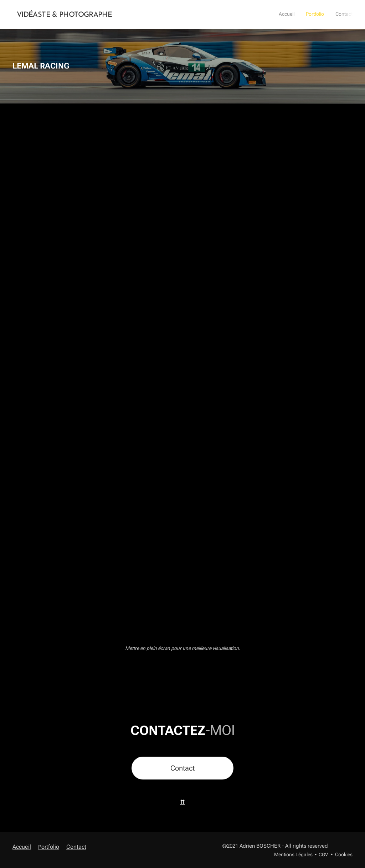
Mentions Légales (293, 854)
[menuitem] (332, 15)
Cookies (344, 854)
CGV (323, 855)
